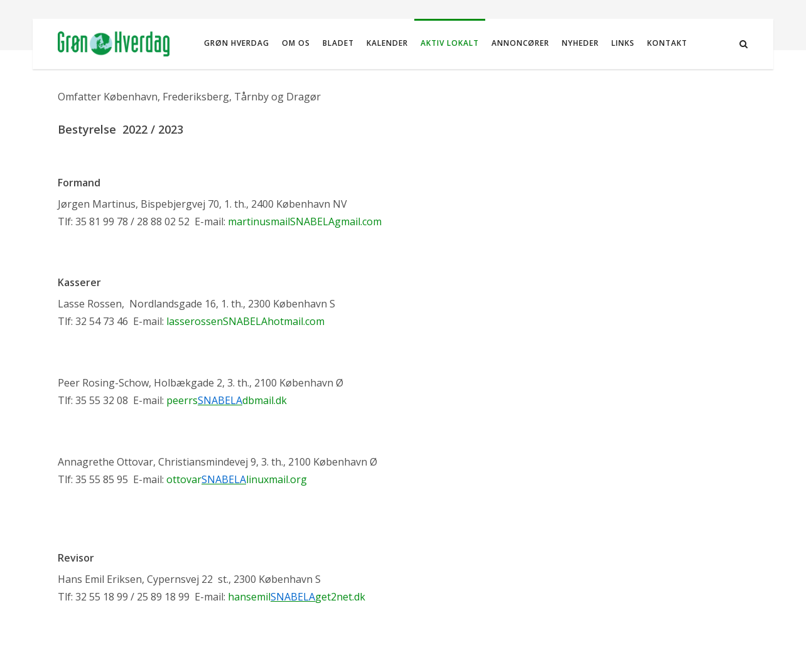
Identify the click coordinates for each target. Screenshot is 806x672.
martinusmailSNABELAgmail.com (305, 221)
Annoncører (520, 43)
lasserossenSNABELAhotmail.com (245, 321)
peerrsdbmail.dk (227, 400)
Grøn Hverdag (237, 43)
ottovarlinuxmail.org (237, 479)
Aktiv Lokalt (450, 43)
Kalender (387, 43)
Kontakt (667, 43)
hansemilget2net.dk (297, 597)
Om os (296, 43)
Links (623, 43)
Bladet (338, 43)
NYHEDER (580, 43)
